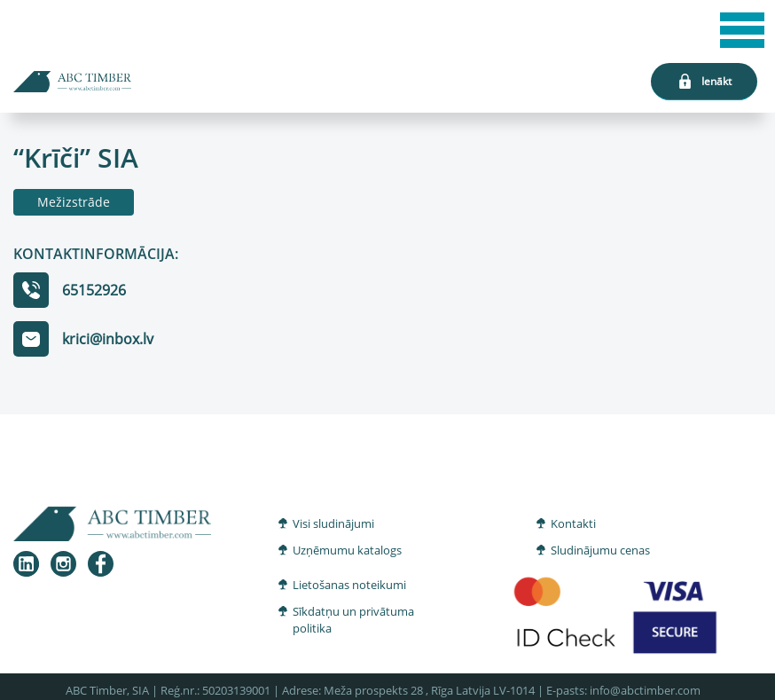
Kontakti (573, 523)
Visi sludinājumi (333, 523)
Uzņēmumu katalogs (347, 550)
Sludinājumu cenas (600, 550)
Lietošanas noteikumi (349, 585)
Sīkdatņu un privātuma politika (353, 620)
